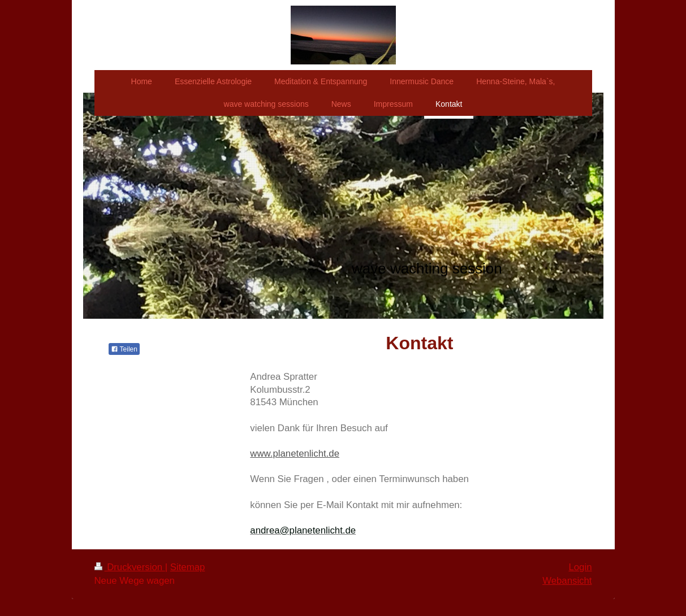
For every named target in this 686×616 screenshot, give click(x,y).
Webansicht (567, 581)
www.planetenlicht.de (295, 454)
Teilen (124, 349)
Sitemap (188, 567)
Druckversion (130, 567)
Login (580, 567)
